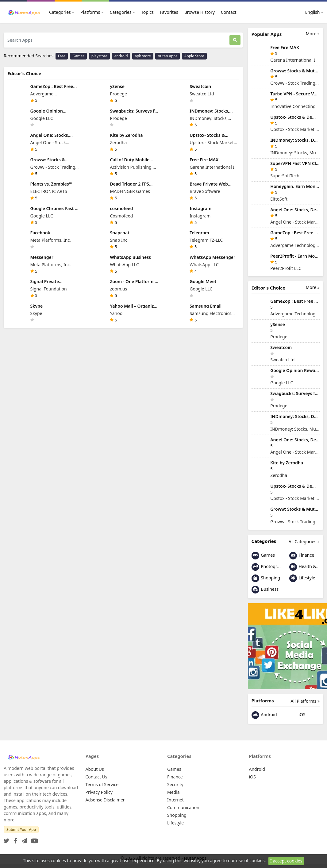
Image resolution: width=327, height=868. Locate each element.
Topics (147, 12)
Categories (60, 12)
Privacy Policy (99, 792)
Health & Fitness (304, 567)
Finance (302, 556)
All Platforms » (305, 701)
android (121, 56)
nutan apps (167, 56)
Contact (229, 12)
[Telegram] (23, 839)
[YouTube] (33, 839)
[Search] (235, 40)
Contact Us (96, 777)
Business (265, 590)
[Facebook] (14, 839)
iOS (297, 715)
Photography (267, 567)
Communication (183, 807)
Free (62, 56)
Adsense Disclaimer (105, 800)
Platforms (90, 12)
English (309, 12)
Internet (175, 800)
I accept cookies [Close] (286, 861)
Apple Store (194, 56)
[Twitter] (6, 839)
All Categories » (304, 542)
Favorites (169, 12)
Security (175, 784)
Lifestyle (302, 578)
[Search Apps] (117, 40)
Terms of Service (102, 784)
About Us (95, 769)
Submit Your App (21, 830)
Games (78, 56)
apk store (143, 56)
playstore (99, 56)
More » (313, 34)
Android (264, 715)
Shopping (266, 578)
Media (173, 792)
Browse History (200, 12)
